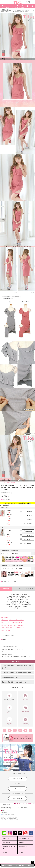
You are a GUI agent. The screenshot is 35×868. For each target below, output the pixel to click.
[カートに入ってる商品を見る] (29, 2)
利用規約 (21, 852)
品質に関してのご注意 (7, 654)
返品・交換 (21, 842)
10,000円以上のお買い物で (10, 697)
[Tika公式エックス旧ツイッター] (15, 730)
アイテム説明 (6, 589)
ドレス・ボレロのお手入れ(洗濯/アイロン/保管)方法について (16, 656)
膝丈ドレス (7, 9)
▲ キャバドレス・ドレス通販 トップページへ (24, 803)
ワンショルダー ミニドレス (17, 620)
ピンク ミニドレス (19, 625)
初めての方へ (6, 838)
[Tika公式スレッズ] (10, 730)
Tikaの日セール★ (18, 623)
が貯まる (10, 721)
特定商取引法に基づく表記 (9, 847)
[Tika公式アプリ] (17, 738)
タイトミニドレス (7, 623)
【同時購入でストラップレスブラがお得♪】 (12, 566)
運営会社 (5, 852)
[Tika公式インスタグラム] (4, 730)
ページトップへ (32, 862)
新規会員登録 (17, 779)
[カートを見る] (29, 2)
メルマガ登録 (17, 798)
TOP (2, 9)
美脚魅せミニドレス (7, 625)
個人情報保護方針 (23, 846)
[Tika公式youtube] (31, 730)
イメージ (18, 589)
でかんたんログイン (26, 721)
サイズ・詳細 (29, 589)
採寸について (5, 652)
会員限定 (10, 709)
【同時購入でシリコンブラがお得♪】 (10, 551)
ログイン (17, 789)
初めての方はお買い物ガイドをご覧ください (12, 650)
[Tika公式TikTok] (25, 730)
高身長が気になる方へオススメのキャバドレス (14, 628)
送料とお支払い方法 (24, 838)
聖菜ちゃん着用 (6, 630)
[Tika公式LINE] (20, 730)
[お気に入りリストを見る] (27, 2)
